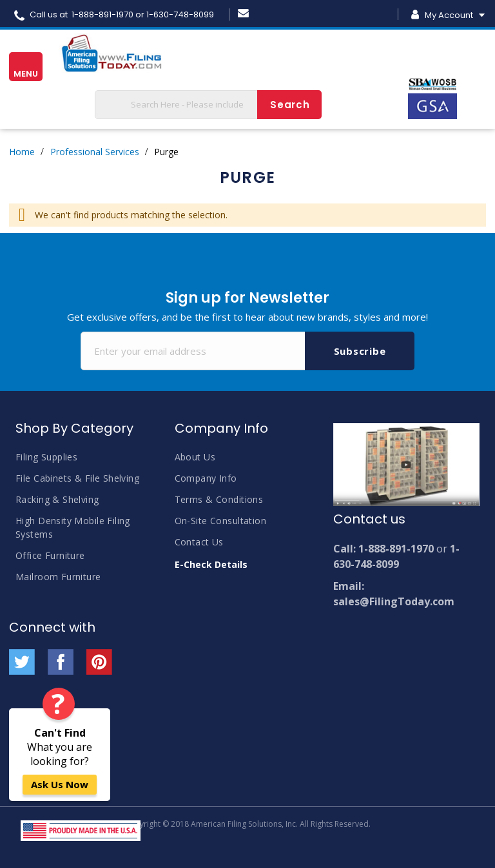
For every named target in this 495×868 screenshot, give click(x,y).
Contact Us (199, 542)
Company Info (206, 478)
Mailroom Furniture (58, 577)
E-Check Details (211, 564)
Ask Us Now (60, 784)
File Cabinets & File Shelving (77, 478)
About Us (195, 457)
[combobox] (208, 105)
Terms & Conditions (219, 499)
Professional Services (95, 152)
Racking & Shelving (57, 499)
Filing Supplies (46, 457)
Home (22, 152)
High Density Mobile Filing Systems (73, 527)
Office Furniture (50, 555)
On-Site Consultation (220, 521)
